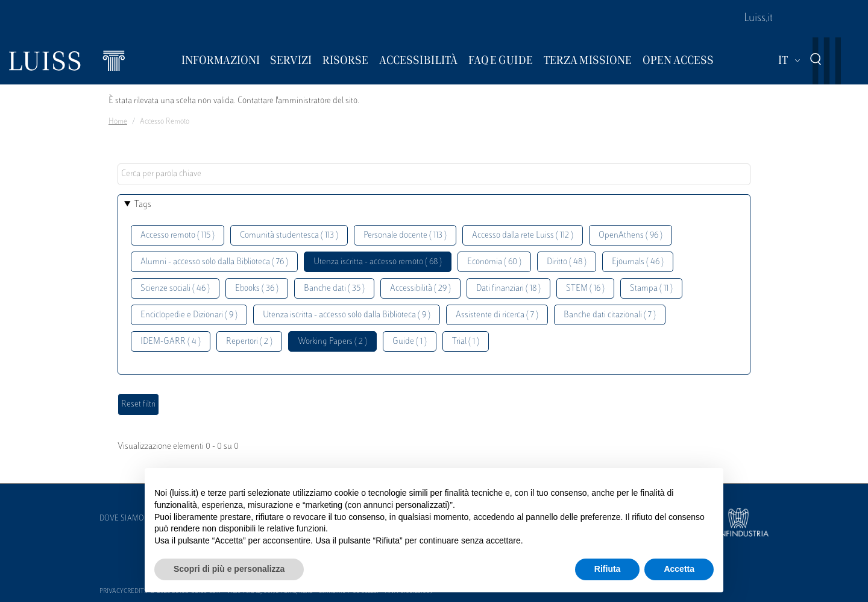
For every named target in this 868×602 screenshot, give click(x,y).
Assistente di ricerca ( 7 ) (497, 315)
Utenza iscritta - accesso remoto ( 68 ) (378, 262)
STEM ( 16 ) (585, 289)
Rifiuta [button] (608, 569)
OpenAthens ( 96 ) (631, 236)
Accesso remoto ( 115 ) (178, 236)
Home (118, 122)
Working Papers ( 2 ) (332, 342)
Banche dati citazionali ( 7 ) (610, 315)
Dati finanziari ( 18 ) (508, 289)
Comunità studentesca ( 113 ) (289, 236)
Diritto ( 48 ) (567, 262)
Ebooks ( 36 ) (257, 289)
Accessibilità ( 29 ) (420, 289)
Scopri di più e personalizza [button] (229, 569)
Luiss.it (758, 19)
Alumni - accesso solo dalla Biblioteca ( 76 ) (214, 262)
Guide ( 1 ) (410, 342)
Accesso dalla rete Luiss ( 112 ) (523, 236)
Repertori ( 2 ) (249, 342)
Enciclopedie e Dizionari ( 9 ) (189, 315)
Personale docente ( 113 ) (405, 236)
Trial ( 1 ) (466, 342)
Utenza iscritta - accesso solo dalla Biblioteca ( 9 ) (347, 315)
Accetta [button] (679, 569)
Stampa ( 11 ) (651, 289)
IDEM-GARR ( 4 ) (171, 342)
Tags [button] (143, 205)
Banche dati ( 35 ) (334, 289)
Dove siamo (122, 519)
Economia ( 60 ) (494, 262)
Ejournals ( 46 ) (638, 262)
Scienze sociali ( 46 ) (175, 289)
